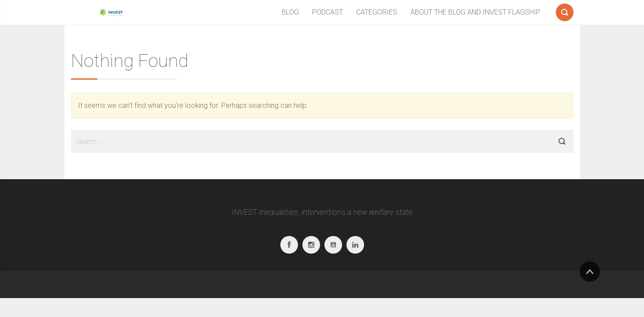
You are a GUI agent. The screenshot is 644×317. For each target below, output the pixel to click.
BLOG (290, 12)
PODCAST (328, 12)
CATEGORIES (377, 12)
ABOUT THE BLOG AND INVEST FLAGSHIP (475, 12)
